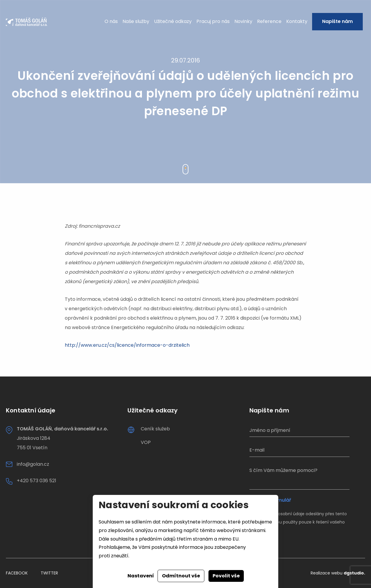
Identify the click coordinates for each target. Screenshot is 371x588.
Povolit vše (226, 576)
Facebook (17, 573)
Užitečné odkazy (173, 21)
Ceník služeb (155, 429)
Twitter (49, 573)
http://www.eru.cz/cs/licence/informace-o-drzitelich (127, 345)
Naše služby (136, 21)
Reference (269, 21)
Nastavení (141, 576)
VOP (146, 442)
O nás (111, 21)
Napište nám (337, 21)
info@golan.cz (33, 464)
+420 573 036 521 (37, 481)
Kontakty (297, 21)
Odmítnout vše (181, 576)
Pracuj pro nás (213, 21)
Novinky (243, 21)
